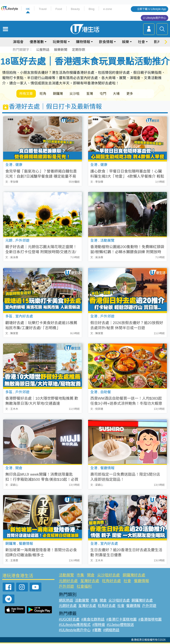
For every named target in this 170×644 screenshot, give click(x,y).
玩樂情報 (60, 42)
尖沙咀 (83, 94)
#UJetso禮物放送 (120, 625)
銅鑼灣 (64, 94)
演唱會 (18, 42)
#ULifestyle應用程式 (75, 625)
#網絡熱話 (111, 631)
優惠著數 (37, 42)
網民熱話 (66, 601)
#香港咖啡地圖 (150, 620)
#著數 (97, 631)
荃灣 (100, 94)
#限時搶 (99, 625)
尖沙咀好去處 (108, 576)
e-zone (108, 9)
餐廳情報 (141, 582)
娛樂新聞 (61, 50)
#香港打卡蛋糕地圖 (121, 620)
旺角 (46, 94)
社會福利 (84, 587)
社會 (141, 42)
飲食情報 (106, 42)
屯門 (116, 94)
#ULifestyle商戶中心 (75, 631)
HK (28, 9)
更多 (147, 94)
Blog (91, 9)
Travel (43, 9)
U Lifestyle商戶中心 (155, 18)
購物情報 (83, 42)
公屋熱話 (43, 50)
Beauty (75, 9)
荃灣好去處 (90, 582)
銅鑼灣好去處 (134, 576)
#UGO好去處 (69, 620)
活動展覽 (66, 576)
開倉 (91, 576)
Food (59, 9)
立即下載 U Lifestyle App (152, 9)
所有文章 (27, 94)
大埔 (131, 94)
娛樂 (126, 42)
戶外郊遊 (66, 587)
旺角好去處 (111, 582)
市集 (80, 576)
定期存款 (79, 50)
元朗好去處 (68, 582)
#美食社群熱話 (93, 620)
